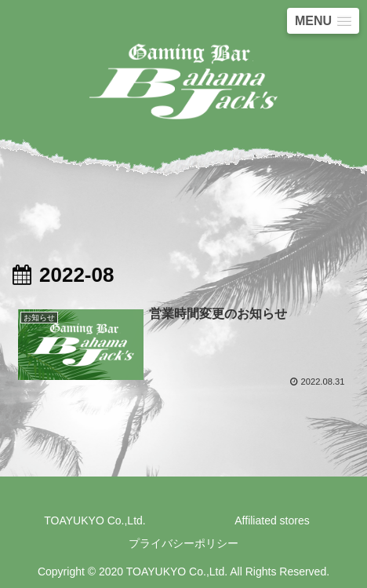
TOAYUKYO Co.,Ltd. (94, 520)
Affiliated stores (272, 520)
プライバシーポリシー (183, 543)
